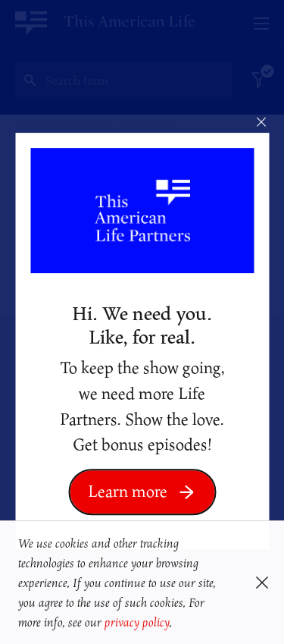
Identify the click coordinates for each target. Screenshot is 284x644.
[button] (178, 624)
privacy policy (137, 622)
